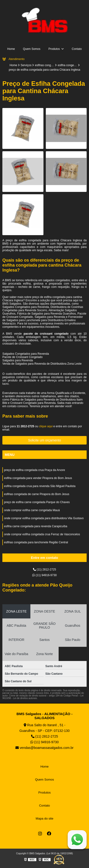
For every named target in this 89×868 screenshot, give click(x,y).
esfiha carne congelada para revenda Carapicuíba (36, 526)
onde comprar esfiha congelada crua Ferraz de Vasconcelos (42, 534)
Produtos (54, 49)
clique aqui (46, 426)
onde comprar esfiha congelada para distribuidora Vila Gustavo (44, 518)
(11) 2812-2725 (44, 570)
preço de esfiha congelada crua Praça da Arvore (35, 470)
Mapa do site (44, 818)
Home (11, 49)
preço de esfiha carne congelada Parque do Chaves (37, 502)
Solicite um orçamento (44, 440)
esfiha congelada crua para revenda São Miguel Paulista (40, 486)
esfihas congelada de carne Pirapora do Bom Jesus (37, 494)
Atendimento (13, 59)
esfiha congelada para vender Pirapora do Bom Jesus (38, 478)
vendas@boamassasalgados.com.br (44, 748)
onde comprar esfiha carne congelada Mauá (32, 510)
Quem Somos (32, 49)
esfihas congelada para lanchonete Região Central (36, 542)
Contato (77, 49)
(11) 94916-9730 (44, 575)
